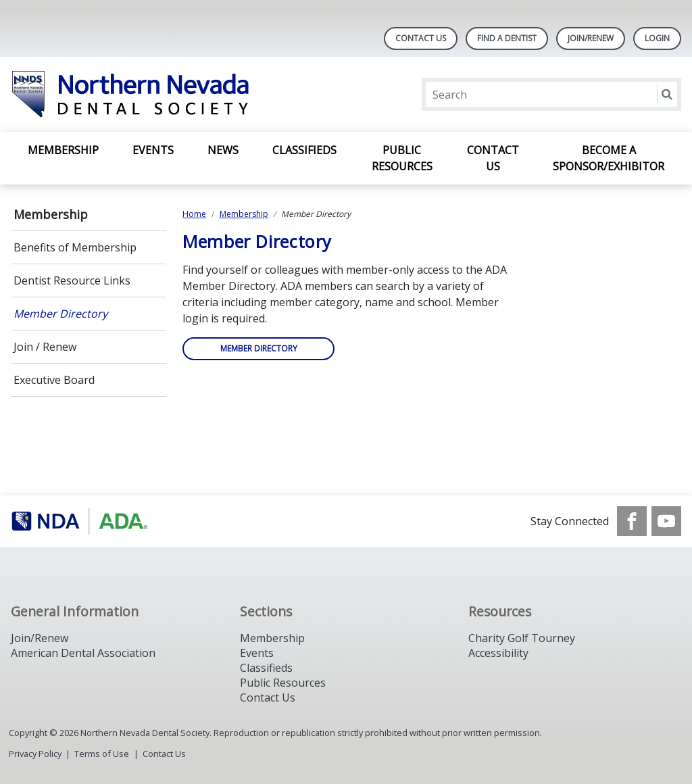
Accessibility (498, 653)
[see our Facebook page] (632, 521)
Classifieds (304, 150)
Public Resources (402, 158)
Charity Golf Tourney (522, 638)
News (223, 150)
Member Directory (60, 314)
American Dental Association (83, 653)
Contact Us (421, 38)
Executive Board (54, 380)
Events (153, 150)
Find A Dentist (507, 38)
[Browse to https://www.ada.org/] (79, 521)
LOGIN (657, 38)
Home (194, 214)
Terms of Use (102, 754)
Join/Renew (591, 38)
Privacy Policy (35, 754)
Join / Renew (45, 347)
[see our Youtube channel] (666, 521)
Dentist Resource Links (72, 280)
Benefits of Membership (75, 247)
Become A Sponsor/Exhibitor (609, 158)
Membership (63, 150)
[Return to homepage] (186, 94)
